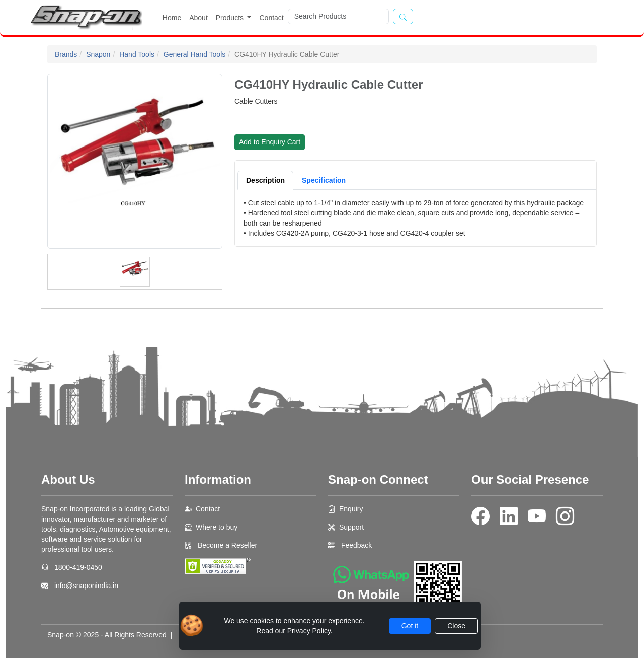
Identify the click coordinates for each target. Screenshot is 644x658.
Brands (66, 54)
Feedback (356, 545)
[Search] (338, 16)
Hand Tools (137, 54)
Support (351, 527)
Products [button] (231, 18)
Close (456, 626)
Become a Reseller (226, 545)
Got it (410, 626)
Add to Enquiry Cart (270, 142)
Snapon (98, 54)
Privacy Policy (309, 631)
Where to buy (217, 527)
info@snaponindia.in (86, 586)
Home (172, 18)
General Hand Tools (194, 54)
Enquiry (351, 509)
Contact (271, 18)
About (198, 18)
